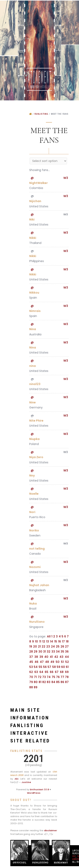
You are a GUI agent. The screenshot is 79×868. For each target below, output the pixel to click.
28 (31, 652)
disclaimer (51, 830)
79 (31, 682)
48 (47, 662)
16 (60, 641)
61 (67, 667)
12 (44, 641)
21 (39, 647)
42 (56, 657)
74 (49, 677)
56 (45, 667)
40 (46, 657)
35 (62, 652)
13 (48, 641)
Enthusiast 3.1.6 (39, 789)
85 (58, 682)
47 (42, 662)
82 (44, 682)
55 (40, 667)
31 (44, 652)
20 (35, 647)
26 (62, 647)
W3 (66, 178)
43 (61, 657)
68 (62, 672)
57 (49, 667)
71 (35, 677)
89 (36, 687)
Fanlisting (41, 114)
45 (31, 662)
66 (52, 672)
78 (67, 677)
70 (31, 677)
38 (36, 657)
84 (53, 682)
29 (36, 652)
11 (40, 641)
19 (31, 647)
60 (63, 667)
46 (36, 662)
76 (58, 677)
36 (67, 652)
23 (48, 647)
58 (54, 667)
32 (49, 652)
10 (36, 641)
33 (53, 652)
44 (67, 657)
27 (67, 647)
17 (63, 641)
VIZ (74, 856)
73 (44, 677)
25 (58, 647)
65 (47, 672)
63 (36, 672)
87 (67, 682)
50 (58, 662)
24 (53, 647)
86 (62, 682)
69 (67, 672)
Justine (26, 782)
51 (62, 662)
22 (43, 647)
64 (41, 672)
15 (56, 641)
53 (31, 667)
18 (67, 641)
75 (53, 677)
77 (62, 677)
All (49, 636)
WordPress (34, 793)
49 (52, 662)
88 (31, 687)
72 (40, 677)
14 (51, 641)
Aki (16, 779)
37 (31, 657)
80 (36, 682)
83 (49, 682)
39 (41, 657)
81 (40, 682)
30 (40, 652)
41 (51, 657)
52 (67, 662)
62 (31, 672)
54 (36, 667)
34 (58, 652)
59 (58, 667)
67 (57, 672)
